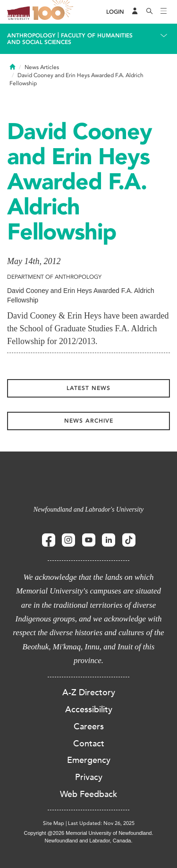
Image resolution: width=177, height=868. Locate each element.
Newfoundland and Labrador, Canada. (89, 841)
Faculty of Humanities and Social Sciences (70, 39)
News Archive (89, 421)
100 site (54, 12)
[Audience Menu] (135, 12)
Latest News (88, 388)
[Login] (115, 12)
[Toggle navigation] (164, 12)
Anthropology (31, 35)
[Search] (150, 12)
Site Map (54, 823)
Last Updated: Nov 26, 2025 (101, 823)
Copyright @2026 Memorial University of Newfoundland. (88, 833)
